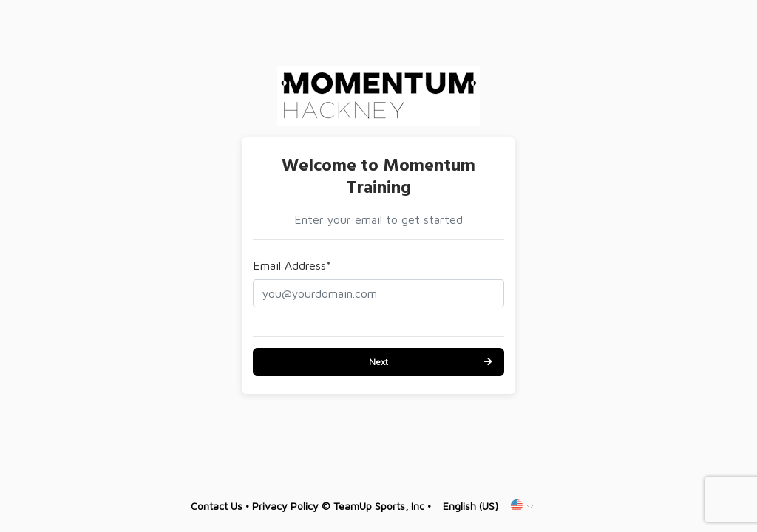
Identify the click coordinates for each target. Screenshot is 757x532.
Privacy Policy (285, 506)
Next (378, 362)
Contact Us (217, 506)
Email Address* (292, 265)
